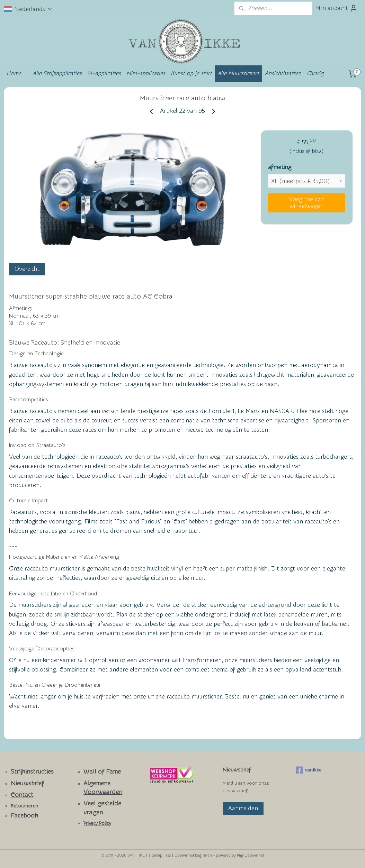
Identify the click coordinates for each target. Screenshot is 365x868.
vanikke (309, 770)
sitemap (155, 855)
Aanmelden (243, 808)
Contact (22, 795)
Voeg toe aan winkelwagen (307, 203)
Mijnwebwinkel (250, 855)
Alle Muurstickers (238, 73)
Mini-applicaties (146, 73)
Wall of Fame (102, 772)
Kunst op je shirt (191, 73)
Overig (315, 73)
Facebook (24, 816)
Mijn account (336, 8)
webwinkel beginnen (193, 855)
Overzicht (27, 269)
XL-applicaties (104, 73)
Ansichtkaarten (283, 73)
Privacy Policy (97, 823)
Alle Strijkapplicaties (57, 73)
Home (14, 73)
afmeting (280, 167)
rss (168, 855)
